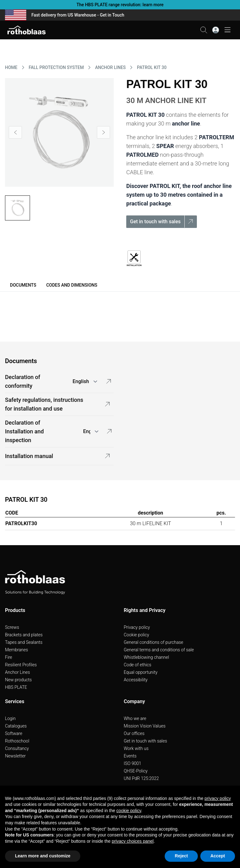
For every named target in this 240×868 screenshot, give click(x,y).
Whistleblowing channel (146, 657)
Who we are (135, 718)
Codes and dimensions (72, 285)
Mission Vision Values (145, 726)
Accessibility (136, 680)
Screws (12, 627)
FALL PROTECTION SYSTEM (56, 67)
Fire (9, 657)
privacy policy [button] (218, 798)
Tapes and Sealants (24, 642)
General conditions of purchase (153, 642)
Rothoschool (17, 741)
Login (10, 718)
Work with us (136, 748)
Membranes (17, 650)
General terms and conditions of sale (159, 650)
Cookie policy (136, 635)
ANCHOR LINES (110, 67)
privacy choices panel (133, 841)
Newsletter (15, 756)
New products (18, 680)
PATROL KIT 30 (152, 67)
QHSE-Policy (136, 771)
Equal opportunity (141, 672)
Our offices (134, 733)
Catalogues (16, 726)
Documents (23, 285)
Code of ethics (137, 665)
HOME (11, 67)
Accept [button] (218, 856)
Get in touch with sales (145, 741)
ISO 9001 (132, 763)
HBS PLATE (16, 687)
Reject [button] (181, 856)
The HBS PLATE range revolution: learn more (120, 5)
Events (130, 756)
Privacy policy (137, 627)
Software (14, 733)
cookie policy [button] (129, 811)
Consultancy (17, 748)
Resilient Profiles (21, 665)
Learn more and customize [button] (43, 856)
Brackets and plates (24, 635)
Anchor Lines (17, 672)
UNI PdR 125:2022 (141, 778)
